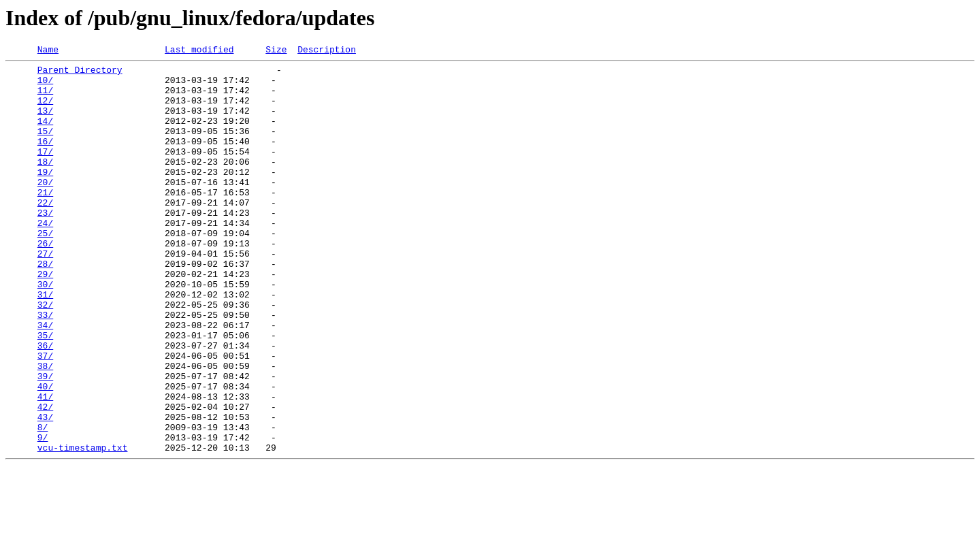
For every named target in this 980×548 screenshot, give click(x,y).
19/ (45, 196)
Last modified (199, 51)
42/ (45, 478)
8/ (43, 502)
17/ (45, 172)
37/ (45, 417)
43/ (45, 490)
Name (48, 51)
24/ (45, 257)
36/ (45, 404)
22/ (45, 233)
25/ (45, 270)
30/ (45, 331)
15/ (45, 147)
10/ (45, 86)
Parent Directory (80, 74)
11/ (45, 98)
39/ (45, 441)
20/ (45, 208)
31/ (45, 343)
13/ (45, 123)
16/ (45, 159)
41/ (45, 466)
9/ (43, 515)
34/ (45, 380)
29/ (45, 319)
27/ (45, 294)
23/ (45, 245)
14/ (45, 135)
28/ (45, 306)
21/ (45, 221)
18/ (45, 184)
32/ (45, 355)
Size (276, 51)
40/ (45, 453)
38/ (45, 429)
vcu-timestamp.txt (83, 527)
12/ (45, 110)
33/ (45, 368)
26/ (45, 282)
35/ (45, 392)
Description (327, 51)
